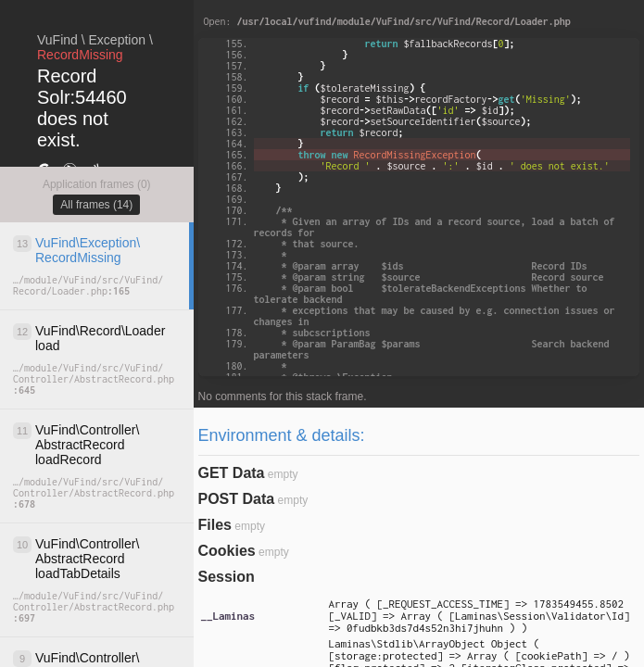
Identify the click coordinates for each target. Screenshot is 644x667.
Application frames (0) (97, 184)
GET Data (232, 473)
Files (215, 525)
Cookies (227, 551)
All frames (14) (96, 205)
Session (227, 577)
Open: (387, 21)
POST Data (237, 499)
